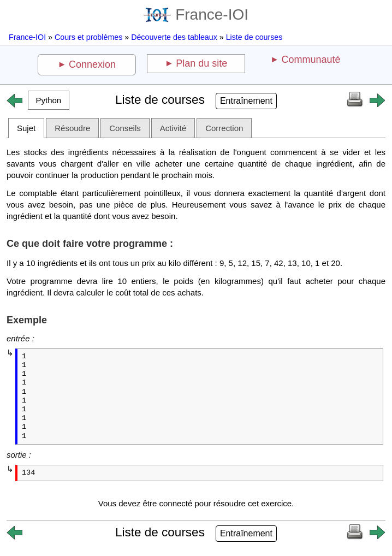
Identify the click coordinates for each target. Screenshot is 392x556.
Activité (173, 128)
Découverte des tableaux (174, 37)
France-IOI (196, 14)
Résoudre (72, 128)
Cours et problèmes (88, 37)
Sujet (26, 128)
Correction (224, 128)
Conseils (125, 128)
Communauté (311, 60)
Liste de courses (254, 37)
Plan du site (201, 63)
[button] (49, 100)
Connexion (92, 64)
